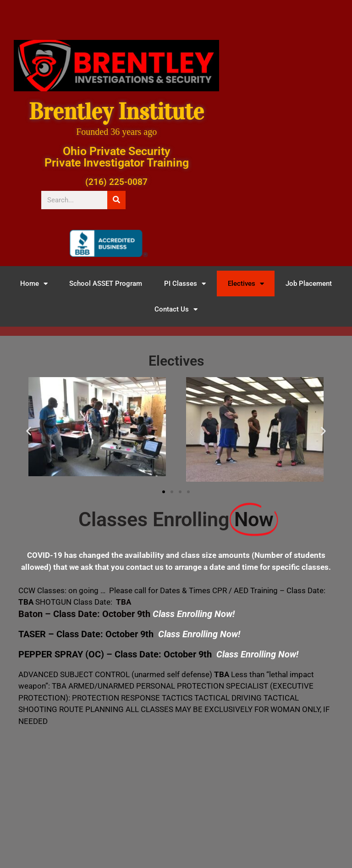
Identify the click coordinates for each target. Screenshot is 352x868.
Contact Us (176, 309)
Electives (246, 284)
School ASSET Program (106, 284)
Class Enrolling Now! (257, 654)
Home (34, 284)
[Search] (116, 200)
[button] (29, 431)
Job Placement (309, 284)
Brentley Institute (116, 112)
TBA (124, 602)
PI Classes (185, 284)
